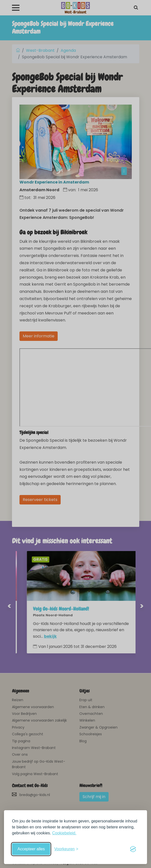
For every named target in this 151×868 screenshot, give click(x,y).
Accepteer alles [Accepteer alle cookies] (31, 849)
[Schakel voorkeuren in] (66, 849)
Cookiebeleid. (64, 833)
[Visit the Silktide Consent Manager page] (133, 849)
